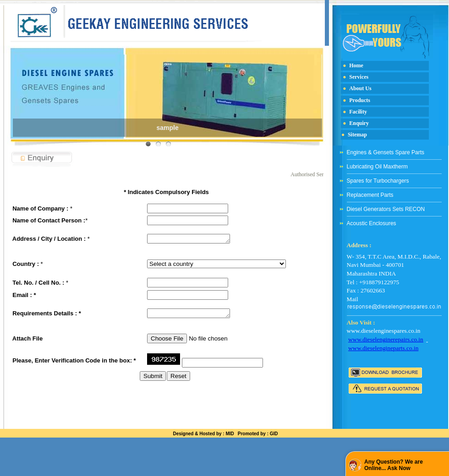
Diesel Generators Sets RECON (386, 209)
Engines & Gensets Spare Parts (386, 152)
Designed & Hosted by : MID (203, 434)
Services (359, 77)
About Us (360, 88)
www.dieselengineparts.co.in (383, 348)
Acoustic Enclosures (372, 223)
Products (360, 100)
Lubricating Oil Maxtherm (377, 167)
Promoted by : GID (258, 434)
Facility (358, 112)
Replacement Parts (370, 195)
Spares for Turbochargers (378, 181)
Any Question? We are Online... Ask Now (394, 465)
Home (356, 65)
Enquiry (359, 123)
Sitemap (357, 135)
